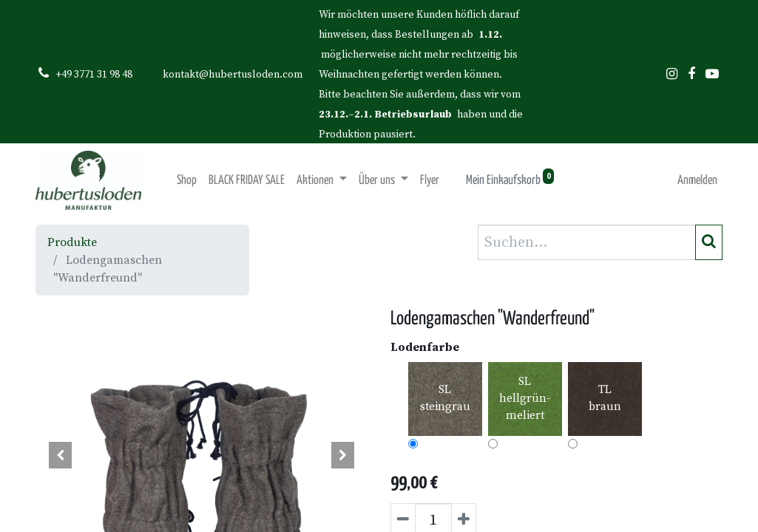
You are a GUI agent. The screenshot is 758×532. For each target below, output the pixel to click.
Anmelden (697, 181)
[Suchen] (709, 242)
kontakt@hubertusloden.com (233, 75)
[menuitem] (187, 181)
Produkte (72, 242)
